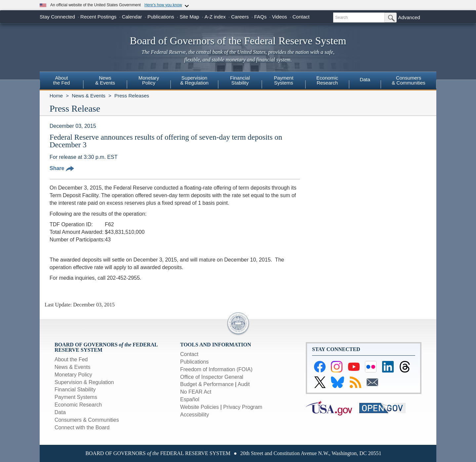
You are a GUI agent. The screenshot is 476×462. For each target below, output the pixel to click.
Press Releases (132, 96)
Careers (240, 17)
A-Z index (215, 17)
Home (56, 96)
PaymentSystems (283, 80)
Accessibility (195, 415)
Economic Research (78, 405)
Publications (161, 17)
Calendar (132, 17)
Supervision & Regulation (84, 382)
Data (365, 79)
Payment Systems (76, 397)
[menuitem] (61, 81)
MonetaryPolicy (149, 80)
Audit (244, 384)
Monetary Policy (73, 375)
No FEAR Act (196, 392)
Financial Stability (75, 390)
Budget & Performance (207, 384)
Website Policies (199, 407)
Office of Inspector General (212, 377)
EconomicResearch (327, 80)
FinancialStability (240, 80)
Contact (301, 17)
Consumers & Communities (409, 80)
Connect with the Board (82, 427)
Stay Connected (57, 17)
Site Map (189, 17)
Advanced (409, 17)
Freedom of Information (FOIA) (216, 369)
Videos (280, 17)
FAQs (260, 17)
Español (190, 399)
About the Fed (71, 359)
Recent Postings (98, 17)
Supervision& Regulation (194, 80)
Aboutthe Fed (62, 80)
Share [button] (62, 168)
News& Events (105, 80)
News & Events (89, 96)
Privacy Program (243, 407)
